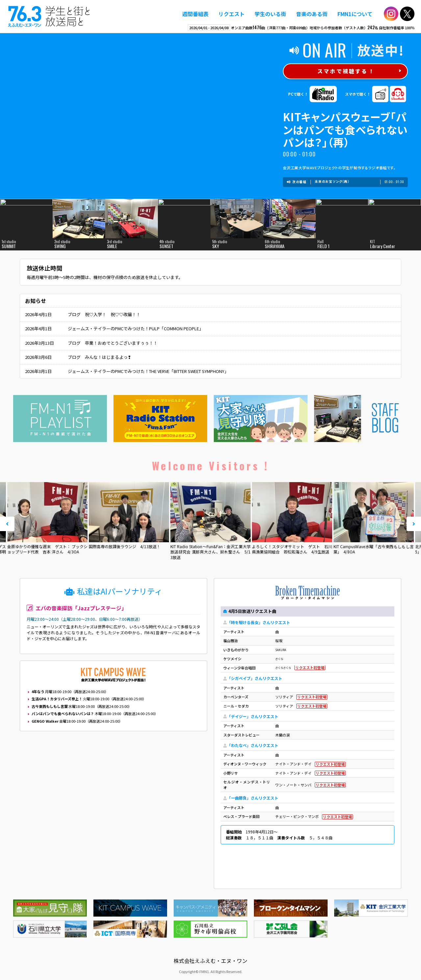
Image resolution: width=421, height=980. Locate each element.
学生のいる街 (270, 14)
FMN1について (355, 14)
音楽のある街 (312, 14)
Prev (7, 524)
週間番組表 (195, 14)
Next (414, 524)
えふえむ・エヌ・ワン (49, 16)
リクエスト (232, 14)
